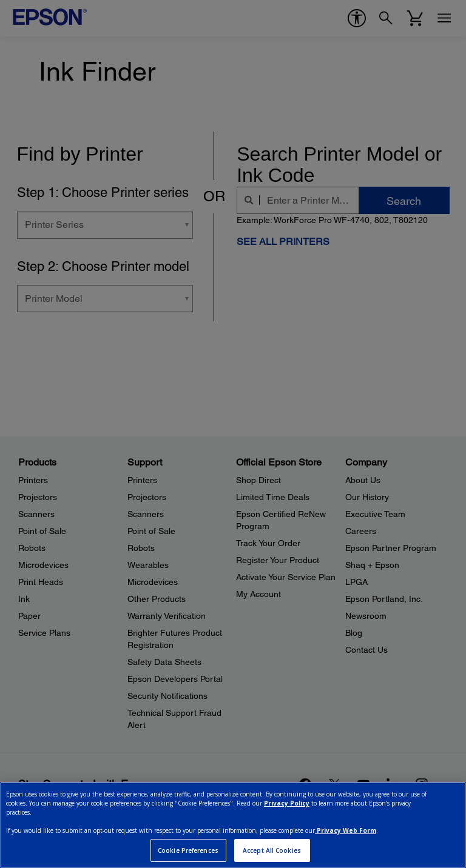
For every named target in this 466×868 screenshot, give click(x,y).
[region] (233, 825)
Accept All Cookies (272, 850)
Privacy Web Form (346, 830)
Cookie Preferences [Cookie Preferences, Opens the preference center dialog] (188, 850)
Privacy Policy (287, 803)
